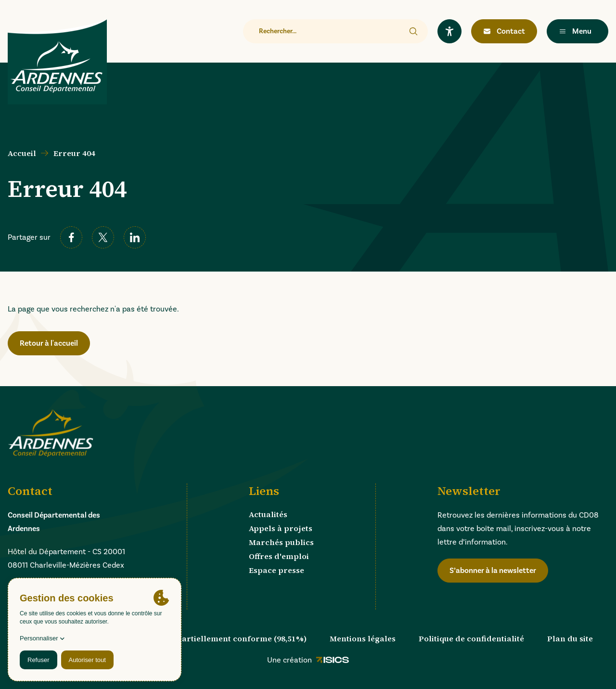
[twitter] (103, 237)
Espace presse (276, 570)
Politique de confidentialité (471, 638)
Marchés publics (281, 542)
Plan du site (570, 638)
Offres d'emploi (279, 556)
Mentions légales (363, 638)
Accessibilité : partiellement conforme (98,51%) (214, 638)
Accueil (22, 153)
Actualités (268, 514)
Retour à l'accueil (49, 343)
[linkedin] (135, 237)
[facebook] (71, 237)
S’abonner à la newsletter (493, 571)
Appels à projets (281, 528)
